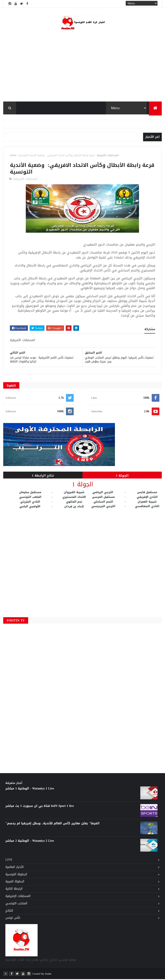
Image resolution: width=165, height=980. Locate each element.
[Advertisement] (82, 562)
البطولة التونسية (16, 875)
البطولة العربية (15, 882)
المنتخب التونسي (16, 904)
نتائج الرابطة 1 (43, 476)
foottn (13, 156)
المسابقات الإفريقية (18, 897)
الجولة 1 (122, 476)
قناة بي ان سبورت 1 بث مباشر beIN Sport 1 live (40, 807)
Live (9, 861)
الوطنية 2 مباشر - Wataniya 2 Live (30, 842)
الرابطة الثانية (14, 890)
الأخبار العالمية (15, 868)
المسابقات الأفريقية (108, 156)
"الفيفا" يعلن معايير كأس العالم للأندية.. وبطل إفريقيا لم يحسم (52, 824)
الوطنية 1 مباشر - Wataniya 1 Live (30, 789)
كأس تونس (13, 919)
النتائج (9, 912)
